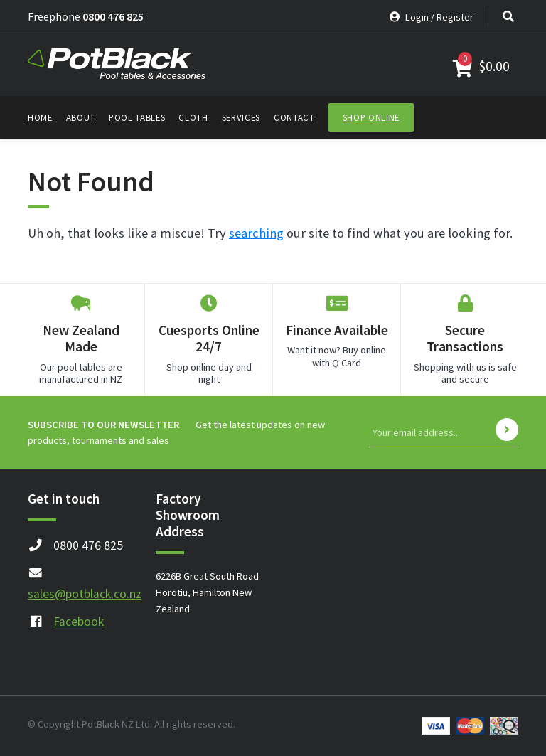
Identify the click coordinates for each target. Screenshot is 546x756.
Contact (294, 117)
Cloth (193, 117)
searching (256, 233)
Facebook (79, 622)
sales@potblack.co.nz (85, 594)
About (81, 117)
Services (241, 117)
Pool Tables (137, 117)
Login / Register (432, 17)
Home (40, 117)
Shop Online (371, 117)
